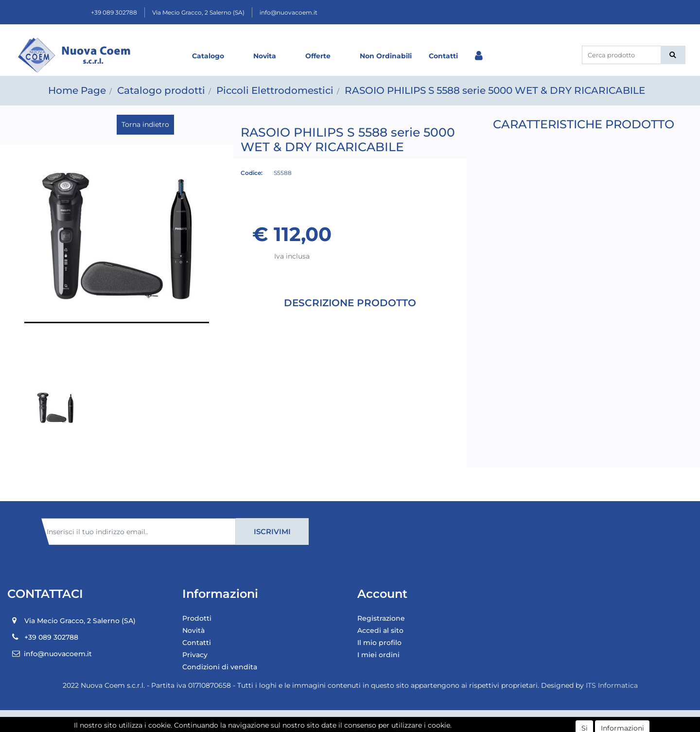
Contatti (443, 56)
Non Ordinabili (386, 56)
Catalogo (208, 56)
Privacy (195, 655)
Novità (193, 630)
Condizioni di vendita (220, 667)
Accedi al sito (380, 630)
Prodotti (197, 618)
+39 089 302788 (114, 12)
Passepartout (371, 721)
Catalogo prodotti (161, 90)
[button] (673, 55)
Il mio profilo (379, 643)
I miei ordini (378, 655)
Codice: (252, 173)
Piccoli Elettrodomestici (275, 90)
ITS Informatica (612, 685)
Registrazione (381, 618)
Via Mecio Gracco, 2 (198, 12)
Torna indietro (145, 124)
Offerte (318, 56)
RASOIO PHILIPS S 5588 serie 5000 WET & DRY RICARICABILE (495, 90)
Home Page (77, 90)
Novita (265, 56)
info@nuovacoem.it (289, 12)
